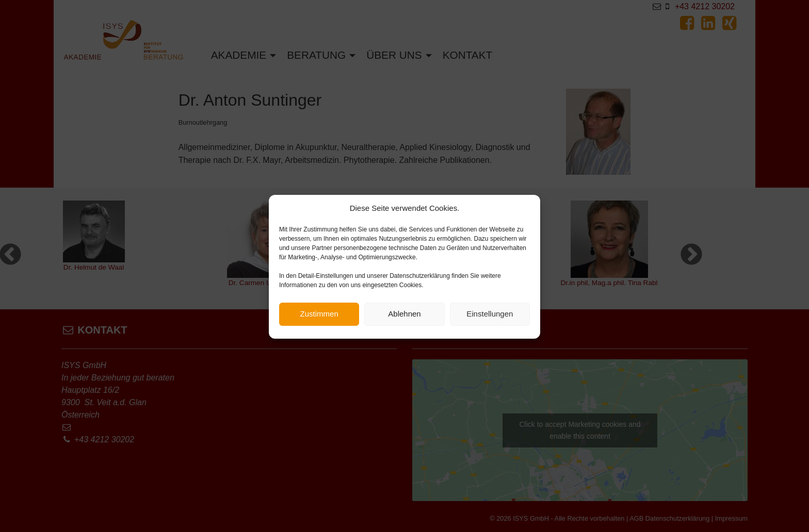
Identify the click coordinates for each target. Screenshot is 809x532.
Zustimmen (319, 319)
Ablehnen (404, 319)
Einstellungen (490, 319)
